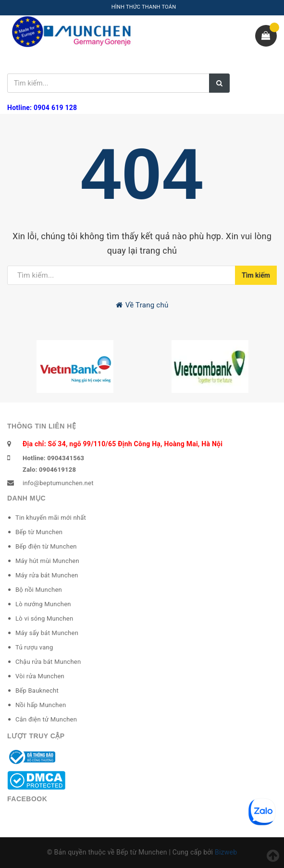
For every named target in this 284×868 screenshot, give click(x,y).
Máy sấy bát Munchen (47, 633)
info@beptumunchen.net (58, 483)
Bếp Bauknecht (37, 691)
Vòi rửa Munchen (40, 676)
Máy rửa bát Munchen (47, 575)
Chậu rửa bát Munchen (48, 662)
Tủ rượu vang (34, 647)
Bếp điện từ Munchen (46, 546)
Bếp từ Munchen (39, 532)
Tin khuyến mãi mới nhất (51, 518)
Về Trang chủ (142, 305)
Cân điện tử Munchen (46, 719)
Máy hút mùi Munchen (47, 561)
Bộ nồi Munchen (39, 590)
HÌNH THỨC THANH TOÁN (144, 7)
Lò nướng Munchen (43, 604)
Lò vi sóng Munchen (44, 618)
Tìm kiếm (256, 275)
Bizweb (226, 852)
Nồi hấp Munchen (41, 705)
